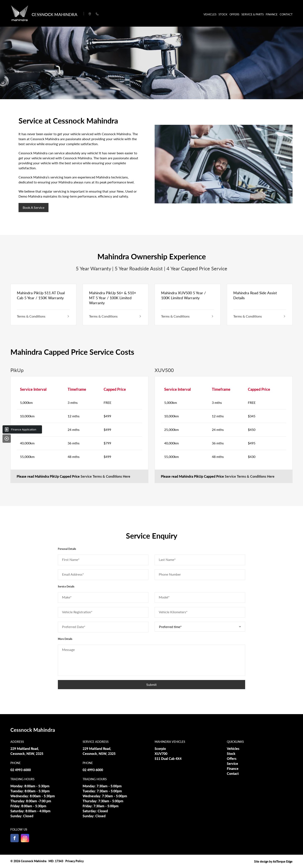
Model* (164, 597)
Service (232, 764)
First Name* (71, 560)
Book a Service (34, 207)
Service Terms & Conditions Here (105, 476)
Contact (286, 14)
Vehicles (210, 14)
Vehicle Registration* (77, 612)
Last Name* (167, 560)
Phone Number (170, 574)
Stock (223, 14)
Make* (67, 597)
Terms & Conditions (43, 316)
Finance (272, 14)
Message (68, 650)
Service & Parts (253, 14)
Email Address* (73, 574)
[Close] (7, 439)
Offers (234, 14)
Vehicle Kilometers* (173, 612)
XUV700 (161, 754)
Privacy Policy (75, 861)
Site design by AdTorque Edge (273, 861)
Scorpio (160, 749)
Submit (151, 684)
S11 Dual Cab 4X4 (168, 759)
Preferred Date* (74, 627)
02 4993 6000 (21, 770)
